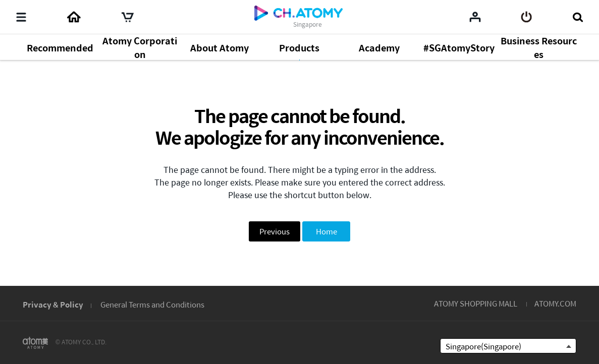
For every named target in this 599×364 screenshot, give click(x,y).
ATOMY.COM (555, 303)
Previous (275, 231)
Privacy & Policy (53, 304)
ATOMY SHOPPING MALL (476, 303)
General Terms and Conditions (152, 304)
